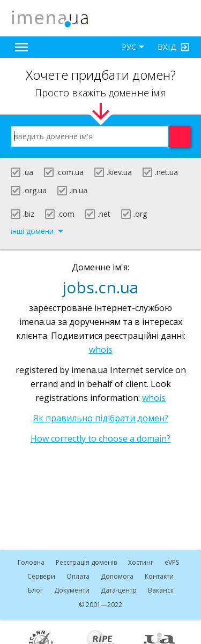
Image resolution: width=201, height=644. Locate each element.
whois (101, 350)
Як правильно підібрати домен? (101, 418)
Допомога (117, 576)
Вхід (167, 47)
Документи (72, 590)
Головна (31, 562)
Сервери (41, 576)
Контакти (159, 576)
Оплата (78, 576)
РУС (129, 47)
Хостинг (141, 562)
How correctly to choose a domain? (100, 438)
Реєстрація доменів (86, 562)
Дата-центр (119, 590)
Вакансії (161, 590)
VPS (172, 562)
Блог (35, 590)
